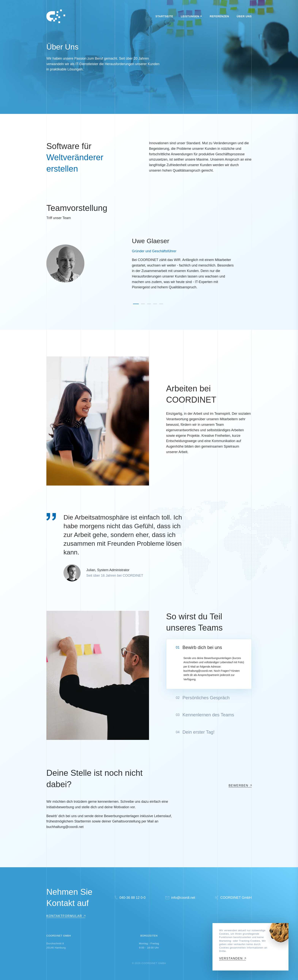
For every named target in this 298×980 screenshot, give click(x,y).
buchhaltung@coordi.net (198, 671)
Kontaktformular (64, 916)
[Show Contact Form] (66, 916)
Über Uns (244, 16)
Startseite (164, 16)
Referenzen (219, 16)
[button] (136, 304)
